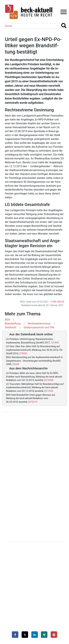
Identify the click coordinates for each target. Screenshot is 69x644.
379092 (23, 354)
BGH (7, 320)
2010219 (33, 402)
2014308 (49, 380)
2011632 (49, 391)
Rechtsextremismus (39, 324)
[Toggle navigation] (63, 12)
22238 (16, 364)
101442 (55, 343)
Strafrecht (11, 327)
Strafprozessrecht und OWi (39, 327)
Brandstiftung (13, 324)
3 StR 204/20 (57, 302)
